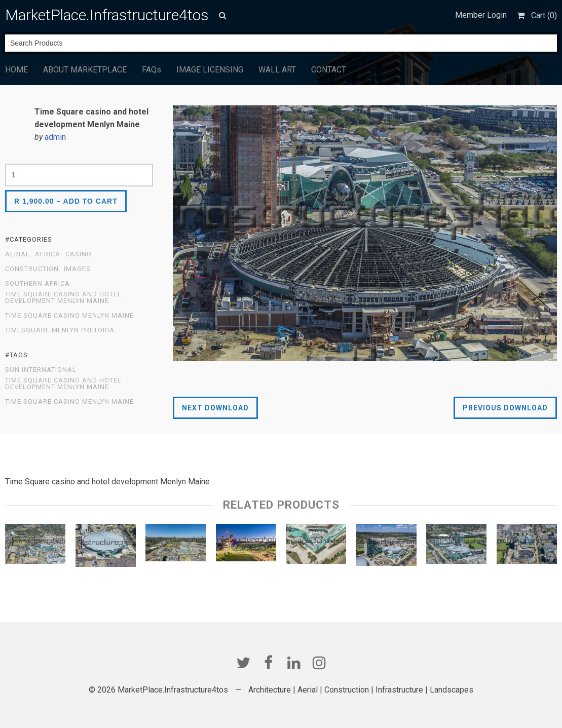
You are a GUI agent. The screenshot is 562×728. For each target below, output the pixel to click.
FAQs (152, 70)
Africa (48, 254)
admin (55, 137)
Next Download (215, 408)
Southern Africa (38, 284)
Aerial (17, 254)
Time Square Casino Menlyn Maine (69, 316)
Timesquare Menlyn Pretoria (60, 330)
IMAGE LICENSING (210, 70)
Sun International (41, 370)
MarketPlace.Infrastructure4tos (107, 15)
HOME (16, 70)
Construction (32, 269)
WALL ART (277, 70)
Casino (79, 254)
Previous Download (505, 408)
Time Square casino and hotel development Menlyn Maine (63, 298)
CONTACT (329, 70)
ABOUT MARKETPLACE (85, 70)
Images (77, 269)
